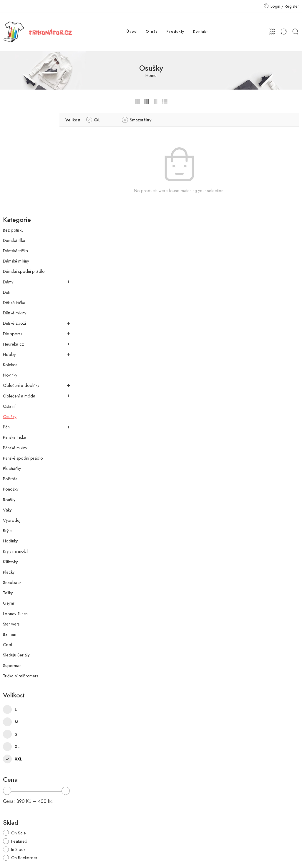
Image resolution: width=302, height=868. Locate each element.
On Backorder (24, 754)
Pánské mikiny (15, 344)
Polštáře (10, 376)
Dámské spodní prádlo (24, 168)
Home (151, 76)
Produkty (175, 32)
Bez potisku (13, 127)
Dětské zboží (14, 220)
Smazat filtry (163, 120)
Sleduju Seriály (16, 552)
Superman (12, 562)
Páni (7, 324)
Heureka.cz (13, 241)
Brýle (7, 428)
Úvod (132, 32)
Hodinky (10, 438)
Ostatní (9, 303)
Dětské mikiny (15, 210)
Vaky (7, 407)
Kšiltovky (10, 458)
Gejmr (9, 500)
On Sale (19, 730)
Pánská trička (15, 334)
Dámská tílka (14, 137)
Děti (6, 189)
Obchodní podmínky (221, 853)
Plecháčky (12, 365)
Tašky (8, 490)
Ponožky (11, 386)
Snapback (12, 479)
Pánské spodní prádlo (23, 355)
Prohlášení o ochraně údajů (274, 853)
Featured (19, 738)
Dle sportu (12, 230)
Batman (10, 531)
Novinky (10, 272)
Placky (9, 469)
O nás (152, 32)
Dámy (8, 179)
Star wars (11, 521)
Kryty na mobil (16, 448)
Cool (8, 542)
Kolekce (10, 262)
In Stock (18, 746)
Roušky (9, 396)
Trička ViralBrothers (21, 573)
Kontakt (200, 32)
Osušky (10, 313)
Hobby (9, 251)
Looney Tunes (15, 510)
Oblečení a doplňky (21, 282)
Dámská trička (15, 148)
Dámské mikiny (16, 158)
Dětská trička (14, 199)
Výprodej (12, 417)
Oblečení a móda (19, 293)
